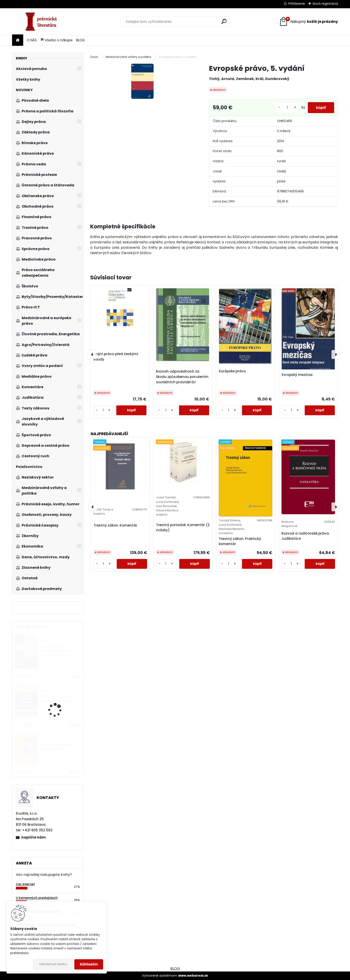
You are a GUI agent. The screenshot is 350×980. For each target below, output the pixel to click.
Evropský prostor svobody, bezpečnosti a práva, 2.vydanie (60, 651)
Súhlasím (89, 964)
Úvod (94, 57)
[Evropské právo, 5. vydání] (142, 81)
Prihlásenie (297, 4)
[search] (224, 21)
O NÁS (32, 40)
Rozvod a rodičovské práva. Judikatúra (305, 536)
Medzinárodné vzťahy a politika (128, 57)
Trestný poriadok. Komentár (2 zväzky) (183, 527)
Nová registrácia (325, 4)
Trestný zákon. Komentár (115, 525)
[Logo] (43, 22)
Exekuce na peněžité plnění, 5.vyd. (57, 747)
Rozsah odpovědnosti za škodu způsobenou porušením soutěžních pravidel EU (182, 377)
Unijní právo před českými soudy (116, 357)
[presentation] (92, 354)
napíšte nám (33, 837)
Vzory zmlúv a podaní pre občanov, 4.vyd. (59, 699)
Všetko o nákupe (56, 40)
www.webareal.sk (193, 976)
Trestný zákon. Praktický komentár (240, 541)
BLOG (80, 40)
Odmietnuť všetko (53, 964)
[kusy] (286, 108)
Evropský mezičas (297, 375)
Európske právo (232, 371)
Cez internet (25, 884)
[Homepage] (18, 40)
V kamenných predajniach (37, 898)
